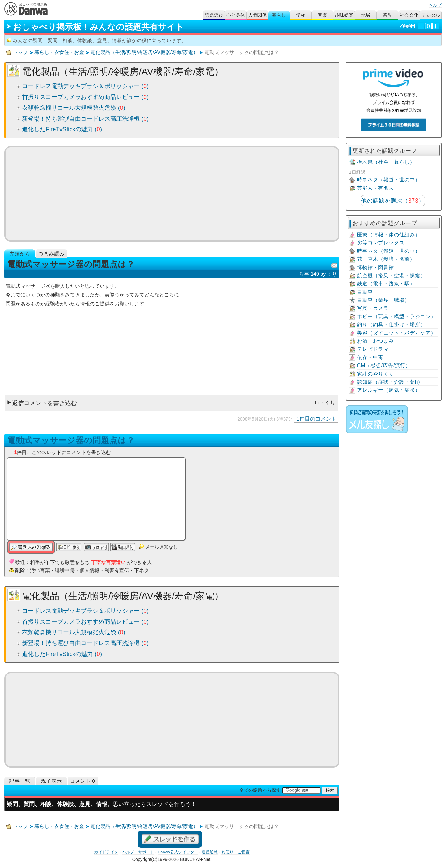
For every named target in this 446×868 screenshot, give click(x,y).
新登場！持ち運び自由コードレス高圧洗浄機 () (85, 119)
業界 (387, 15)
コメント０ (83, 781)
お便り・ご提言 (236, 852)
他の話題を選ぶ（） (393, 201)
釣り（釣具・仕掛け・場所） (391, 325)
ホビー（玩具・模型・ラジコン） (397, 316)
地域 (366, 15)
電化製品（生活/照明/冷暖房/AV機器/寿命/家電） (144, 52)
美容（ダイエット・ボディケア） (397, 333)
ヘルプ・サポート (138, 852)
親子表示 (51, 781)
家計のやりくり (376, 374)
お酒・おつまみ (376, 341)
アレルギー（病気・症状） (389, 390)
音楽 (322, 15)
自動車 (365, 292)
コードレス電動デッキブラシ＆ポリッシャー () (85, 86)
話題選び (214, 15)
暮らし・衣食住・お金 (59, 52)
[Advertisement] (172, 194)
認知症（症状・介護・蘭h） (390, 382)
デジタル (431, 15)
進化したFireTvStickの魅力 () (62, 129)
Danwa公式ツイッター (178, 852)
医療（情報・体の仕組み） (389, 235)
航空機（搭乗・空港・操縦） (391, 276)
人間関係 (257, 15)
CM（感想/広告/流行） (384, 365)
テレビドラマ (373, 349)
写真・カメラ (373, 308)
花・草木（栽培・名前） (386, 259)
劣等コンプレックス (381, 243)
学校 (301, 15)
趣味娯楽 (344, 15)
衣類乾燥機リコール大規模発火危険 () (74, 108)
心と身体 (236, 15)
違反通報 (210, 852)
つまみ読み (52, 254)
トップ (20, 52)
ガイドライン (106, 852)
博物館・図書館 (376, 267)
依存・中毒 (370, 357)
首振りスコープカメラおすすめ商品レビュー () (85, 97)
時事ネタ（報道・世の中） (389, 180)
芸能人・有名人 (376, 188)
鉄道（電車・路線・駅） (386, 284)
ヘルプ (435, 5)
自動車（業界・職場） (383, 300)
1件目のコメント (316, 419)
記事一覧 (20, 781)
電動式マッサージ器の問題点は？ (71, 440)
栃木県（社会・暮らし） (386, 162)
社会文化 (409, 15)
